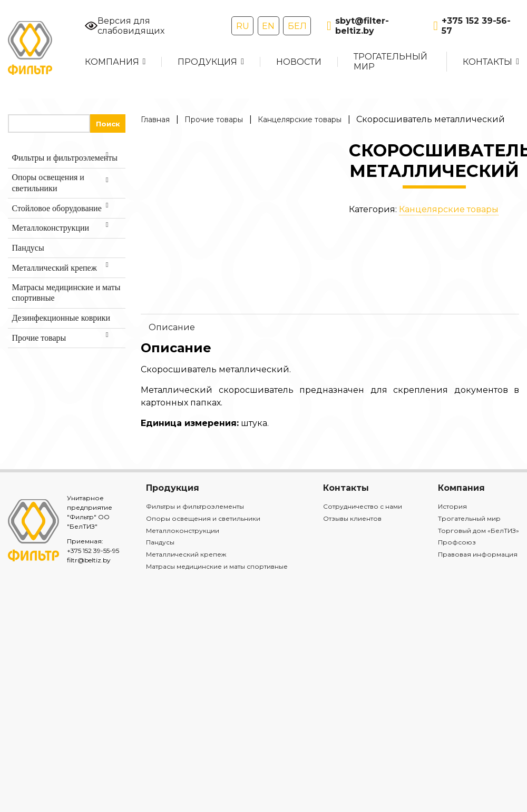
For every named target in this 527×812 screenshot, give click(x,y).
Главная (155, 120)
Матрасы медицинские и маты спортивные (217, 566)
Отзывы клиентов (352, 518)
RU (243, 26)
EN (268, 26)
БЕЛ (297, 26)
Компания (112, 62)
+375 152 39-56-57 (472, 26)
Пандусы (160, 542)
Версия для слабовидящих (125, 26)
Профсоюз (457, 542)
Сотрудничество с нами (363, 506)
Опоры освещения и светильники (203, 518)
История (452, 506)
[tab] (330, 327)
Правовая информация (478, 554)
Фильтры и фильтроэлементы (195, 506)
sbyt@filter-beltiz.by (358, 26)
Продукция (207, 62)
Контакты (487, 62)
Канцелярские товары (300, 120)
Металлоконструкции (183, 531)
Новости (299, 62)
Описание (172, 327)
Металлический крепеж (186, 554)
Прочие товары (214, 120)
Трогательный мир (391, 62)
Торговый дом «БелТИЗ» (479, 531)
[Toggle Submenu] (107, 158)
